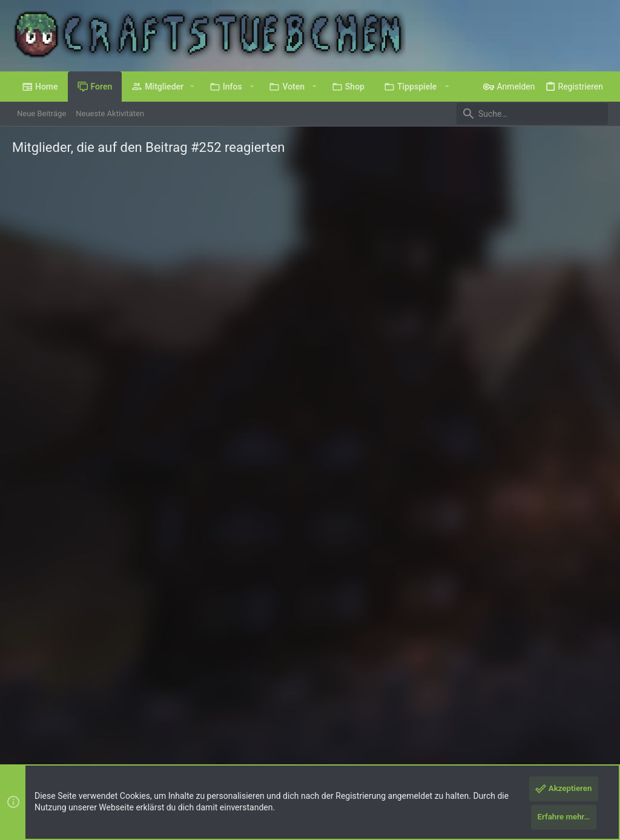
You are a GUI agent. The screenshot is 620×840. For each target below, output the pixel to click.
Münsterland (145, 473)
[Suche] (532, 114)
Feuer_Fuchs (85, 352)
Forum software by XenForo (110, 747)
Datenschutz (470, 716)
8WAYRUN (157, 758)
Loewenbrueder (91, 461)
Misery (187, 581)
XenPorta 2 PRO (40, 758)
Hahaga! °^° (220, 418)
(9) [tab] (35, 214)
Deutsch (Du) (44, 716)
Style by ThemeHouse (251, 747)
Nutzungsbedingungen (402, 716)
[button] (192, 87)
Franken (132, 636)
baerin (72, 298)
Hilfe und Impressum (536, 716)
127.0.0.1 (146, 364)
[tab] (86, 215)
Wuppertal (152, 310)
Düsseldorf (137, 527)
